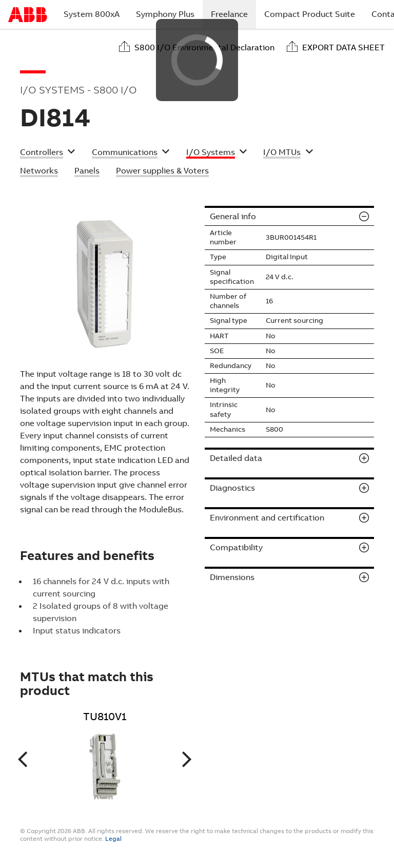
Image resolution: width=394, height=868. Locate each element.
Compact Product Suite (310, 14)
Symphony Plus (165, 14)
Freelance (233, 14)
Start (28, 15)
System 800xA (92, 14)
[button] (48, 153)
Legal (113, 839)
